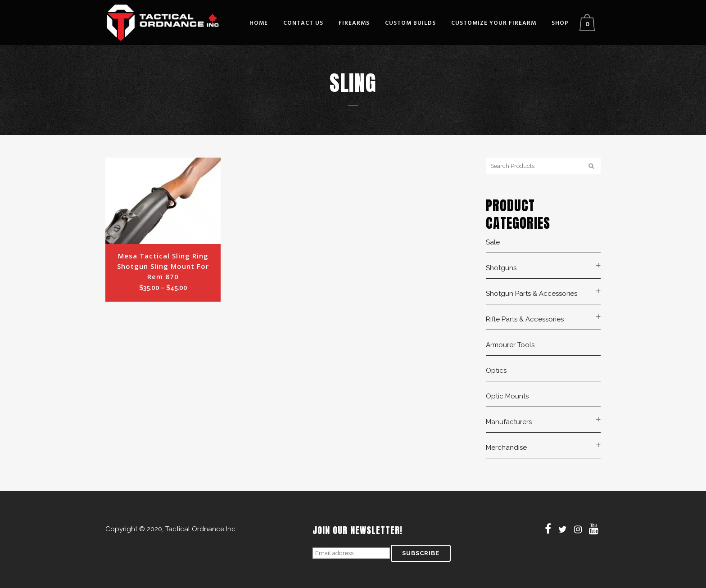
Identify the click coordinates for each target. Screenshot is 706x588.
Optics (496, 371)
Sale (493, 242)
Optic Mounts (507, 396)
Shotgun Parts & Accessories (532, 294)
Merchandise (506, 448)
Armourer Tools (510, 345)
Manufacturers (509, 422)
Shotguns (501, 268)
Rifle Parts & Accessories (525, 319)
